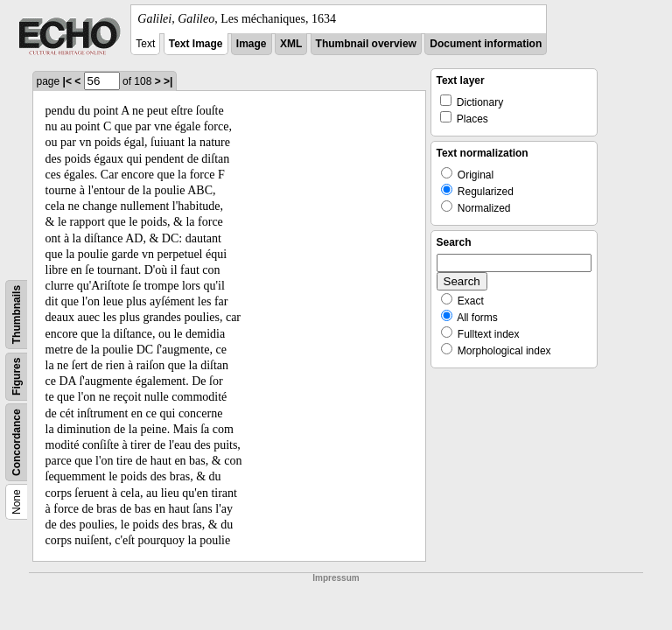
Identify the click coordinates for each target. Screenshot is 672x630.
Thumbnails (17, 315)
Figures (17, 377)
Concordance (17, 442)
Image (252, 44)
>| (168, 81)
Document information (486, 44)
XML (291, 44)
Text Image (196, 44)
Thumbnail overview (366, 44)
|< (67, 81)
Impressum (336, 578)
